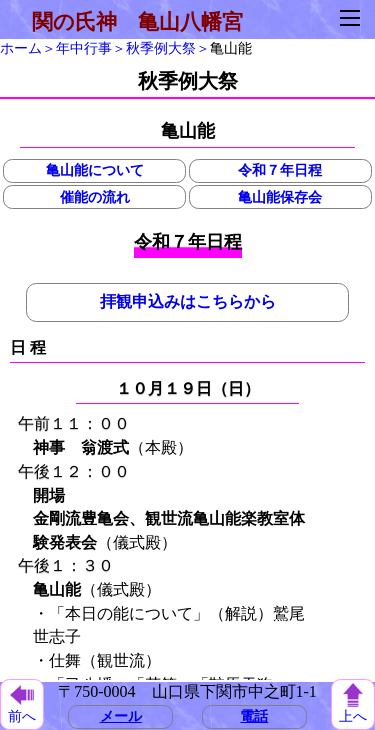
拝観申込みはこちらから (188, 301)
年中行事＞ (91, 48)
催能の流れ (95, 197)
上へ (353, 703)
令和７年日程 (280, 170)
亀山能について (95, 170)
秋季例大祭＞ (168, 48)
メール (121, 716)
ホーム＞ (28, 48)
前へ (22, 704)
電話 (254, 716)
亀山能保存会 (280, 197)
